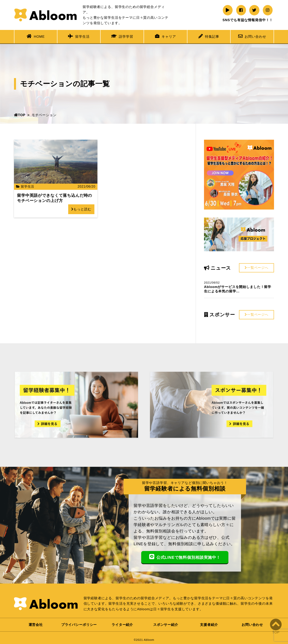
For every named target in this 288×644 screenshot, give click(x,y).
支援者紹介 (209, 625)
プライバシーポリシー (79, 625)
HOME (36, 36)
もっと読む (81, 209)
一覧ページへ (256, 268)
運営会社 (36, 625)
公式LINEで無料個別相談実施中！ (185, 557)
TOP (20, 115)
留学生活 (79, 36)
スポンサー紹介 (166, 625)
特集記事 (209, 36)
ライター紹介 (122, 625)
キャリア (165, 36)
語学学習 (122, 36)
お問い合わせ (252, 36)
